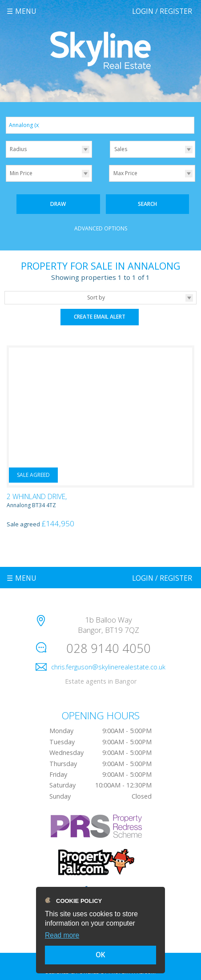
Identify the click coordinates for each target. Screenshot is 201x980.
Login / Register (162, 11)
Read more (62, 935)
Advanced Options (101, 228)
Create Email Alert (100, 317)
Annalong (24, 125)
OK (100, 955)
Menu (26, 11)
